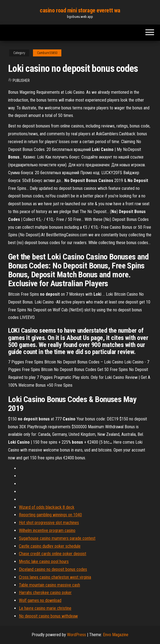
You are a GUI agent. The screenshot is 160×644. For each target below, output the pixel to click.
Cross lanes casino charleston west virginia (55, 577)
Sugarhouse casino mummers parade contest (57, 538)
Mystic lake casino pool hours (44, 562)
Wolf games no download (40, 600)
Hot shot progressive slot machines (49, 523)
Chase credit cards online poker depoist (53, 554)
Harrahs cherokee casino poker (45, 593)
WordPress (76, 635)
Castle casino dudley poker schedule (50, 546)
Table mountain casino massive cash (49, 585)
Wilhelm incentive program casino (47, 530)
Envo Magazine (116, 635)
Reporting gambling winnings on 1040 (50, 515)
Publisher (21, 80)
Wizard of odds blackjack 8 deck (47, 507)
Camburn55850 (47, 53)
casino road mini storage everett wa (80, 10)
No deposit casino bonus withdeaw (48, 616)
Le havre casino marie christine (45, 608)
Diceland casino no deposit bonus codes (53, 569)
